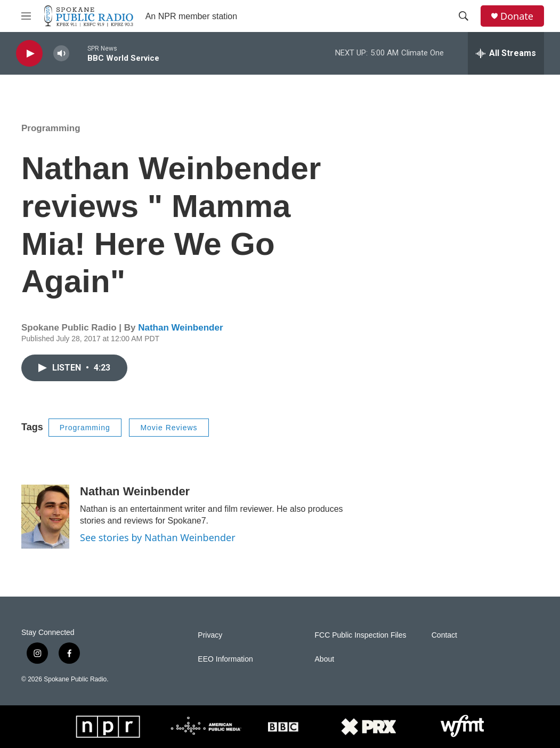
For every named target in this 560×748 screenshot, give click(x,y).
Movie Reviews (169, 428)
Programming (51, 128)
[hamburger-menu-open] (26, 16)
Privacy (210, 635)
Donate (517, 16)
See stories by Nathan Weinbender (158, 537)
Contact (444, 635)
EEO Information (225, 659)
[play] (29, 54)
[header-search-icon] (464, 16)
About (325, 659)
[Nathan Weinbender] (45, 517)
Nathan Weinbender (180, 328)
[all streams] (506, 53)
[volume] (61, 54)
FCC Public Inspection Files (361, 635)
